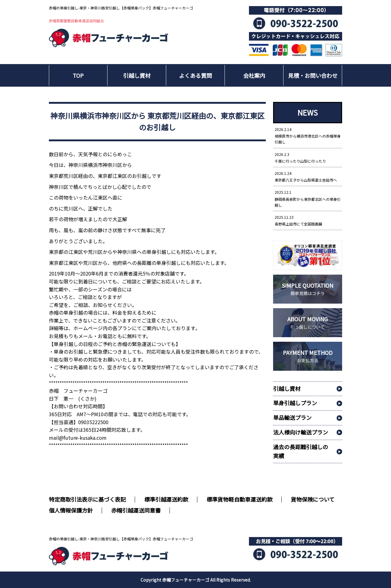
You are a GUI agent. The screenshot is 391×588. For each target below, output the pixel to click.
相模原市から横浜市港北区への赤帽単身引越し (308, 135)
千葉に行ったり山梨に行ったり (308, 157)
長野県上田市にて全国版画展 (308, 220)
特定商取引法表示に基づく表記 (87, 499)
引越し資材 (137, 75)
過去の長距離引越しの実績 (301, 451)
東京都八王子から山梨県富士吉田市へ (308, 176)
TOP (78, 75)
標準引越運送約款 (166, 499)
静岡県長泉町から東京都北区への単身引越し (308, 198)
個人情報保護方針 (71, 510)
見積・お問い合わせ (313, 75)
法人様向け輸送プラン (301, 432)
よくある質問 (195, 75)
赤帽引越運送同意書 (136, 510)
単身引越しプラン (295, 403)
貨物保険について (313, 499)
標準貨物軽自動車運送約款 (239, 499)
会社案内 (254, 75)
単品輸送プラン (292, 417)
